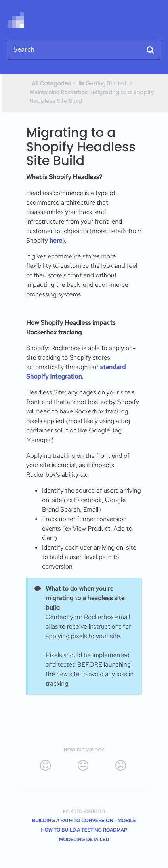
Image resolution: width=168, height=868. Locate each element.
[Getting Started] (102, 83)
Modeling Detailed (84, 840)
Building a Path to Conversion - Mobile (84, 821)
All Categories (51, 83)
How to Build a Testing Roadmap (84, 830)
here (56, 240)
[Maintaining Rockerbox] (58, 92)
